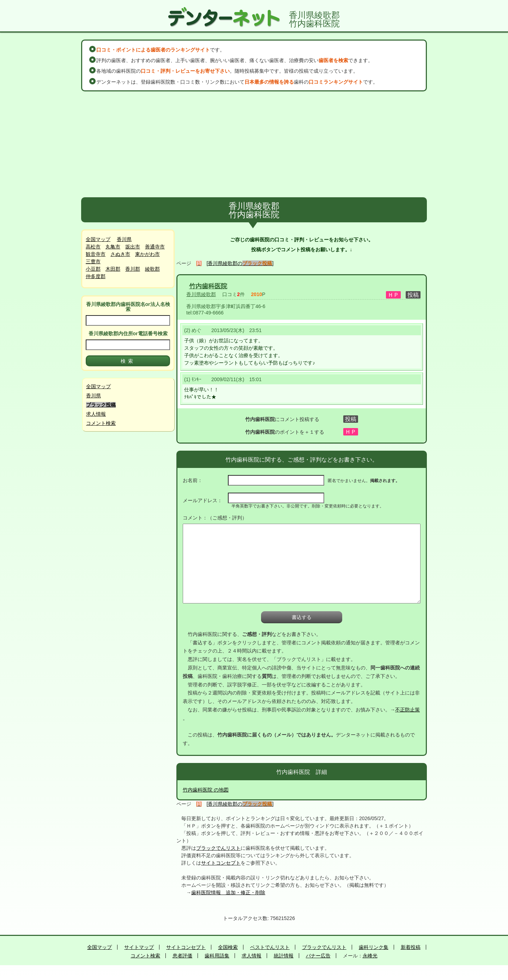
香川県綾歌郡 (201, 294)
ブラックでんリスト (218, 848)
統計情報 (284, 956)
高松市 (93, 247)
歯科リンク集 (374, 947)
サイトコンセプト (221, 863)
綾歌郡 (152, 269)
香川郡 (133, 269)
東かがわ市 (147, 254)
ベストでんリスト (270, 947)
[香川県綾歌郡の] (240, 263)
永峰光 (370, 956)
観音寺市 (96, 254)
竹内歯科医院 (208, 286)
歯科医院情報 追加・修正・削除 (228, 892)
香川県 (124, 239)
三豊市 (93, 261)
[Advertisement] (254, 144)
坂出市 (133, 247)
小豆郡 (93, 269)
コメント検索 (101, 423)
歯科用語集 (217, 956)
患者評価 (182, 956)
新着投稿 (411, 947)
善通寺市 (155, 247)
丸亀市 (113, 247)
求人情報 (96, 414)
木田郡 (113, 269)
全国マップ (98, 239)
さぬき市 (120, 254)
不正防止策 (407, 710)
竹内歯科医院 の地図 (206, 790)
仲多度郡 (96, 276)
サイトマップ (139, 947)
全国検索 (228, 947)
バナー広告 (318, 956)
